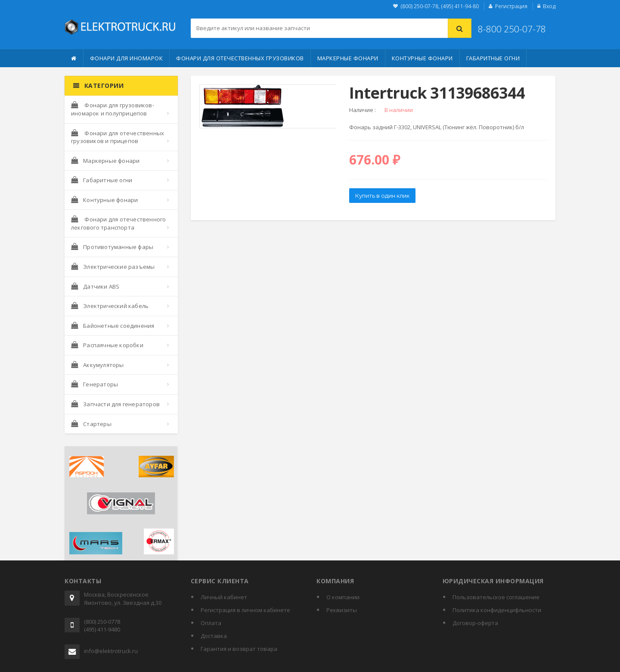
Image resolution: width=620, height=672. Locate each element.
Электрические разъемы (113, 267)
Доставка (214, 636)
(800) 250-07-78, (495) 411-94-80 (440, 6)
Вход (549, 6)
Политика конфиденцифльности (497, 610)
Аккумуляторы (98, 365)
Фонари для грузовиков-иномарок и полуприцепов (113, 109)
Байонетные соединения (113, 326)
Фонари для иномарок (127, 58)
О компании (343, 597)
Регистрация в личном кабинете (245, 610)
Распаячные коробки (107, 345)
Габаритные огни (493, 58)
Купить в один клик (382, 196)
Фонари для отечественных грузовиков (240, 58)
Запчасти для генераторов (115, 404)
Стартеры (91, 424)
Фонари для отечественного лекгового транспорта (118, 223)
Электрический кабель (110, 306)
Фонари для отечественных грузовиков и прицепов (118, 137)
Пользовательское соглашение (496, 597)
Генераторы (95, 384)
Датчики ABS (95, 286)
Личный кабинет (224, 597)
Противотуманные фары (112, 247)
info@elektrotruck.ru (111, 651)
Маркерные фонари (348, 58)
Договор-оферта (475, 623)
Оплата (211, 623)
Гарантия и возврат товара (239, 649)
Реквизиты (342, 610)
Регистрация (511, 6)
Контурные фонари (422, 58)
